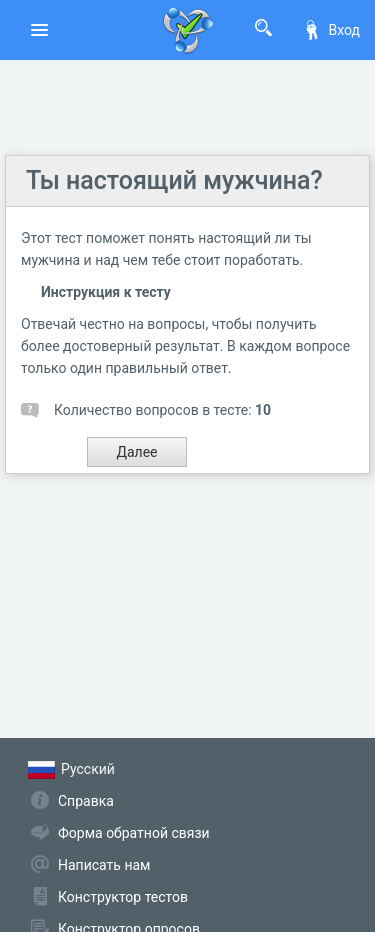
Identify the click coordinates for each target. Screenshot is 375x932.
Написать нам (104, 865)
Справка (86, 801)
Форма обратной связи (134, 833)
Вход (331, 30)
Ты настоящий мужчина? (174, 180)
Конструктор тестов (123, 897)
